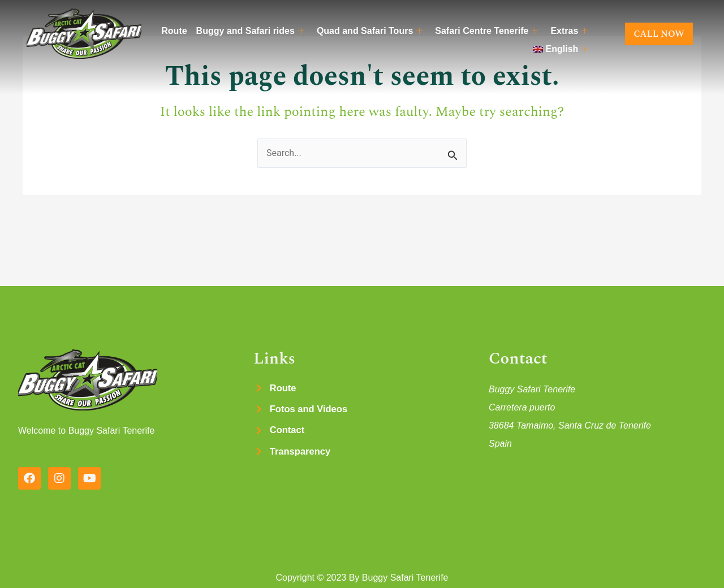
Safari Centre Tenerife (486, 31)
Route (174, 31)
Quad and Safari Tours (370, 31)
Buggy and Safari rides (250, 31)
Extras (569, 31)
